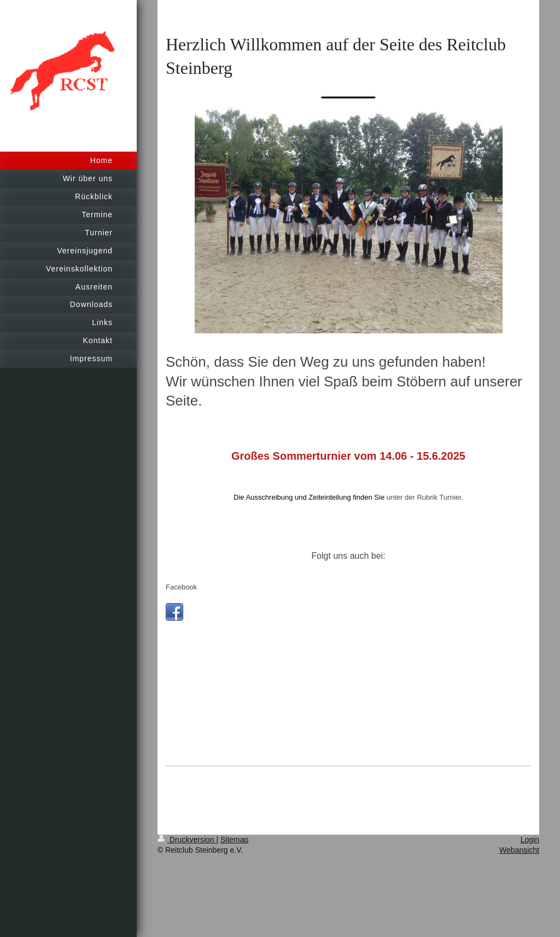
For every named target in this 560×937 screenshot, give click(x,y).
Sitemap (234, 840)
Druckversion (187, 840)
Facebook (181, 587)
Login (530, 840)
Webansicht (519, 850)
